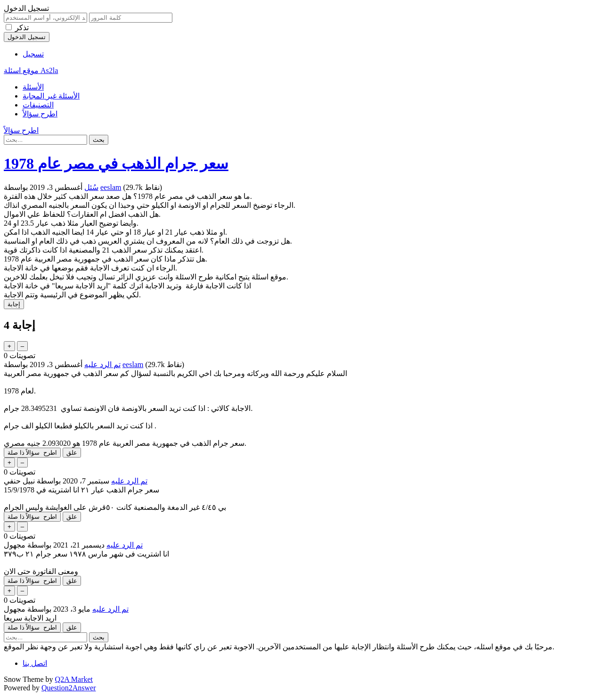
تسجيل (33, 54)
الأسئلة (33, 87)
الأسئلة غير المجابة (51, 96)
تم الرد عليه (102, 364)
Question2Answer (69, 688)
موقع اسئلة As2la (31, 70)
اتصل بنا (35, 663)
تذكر (22, 28)
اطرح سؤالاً (40, 114)
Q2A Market (74, 679)
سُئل (91, 187)
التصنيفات (38, 105)
